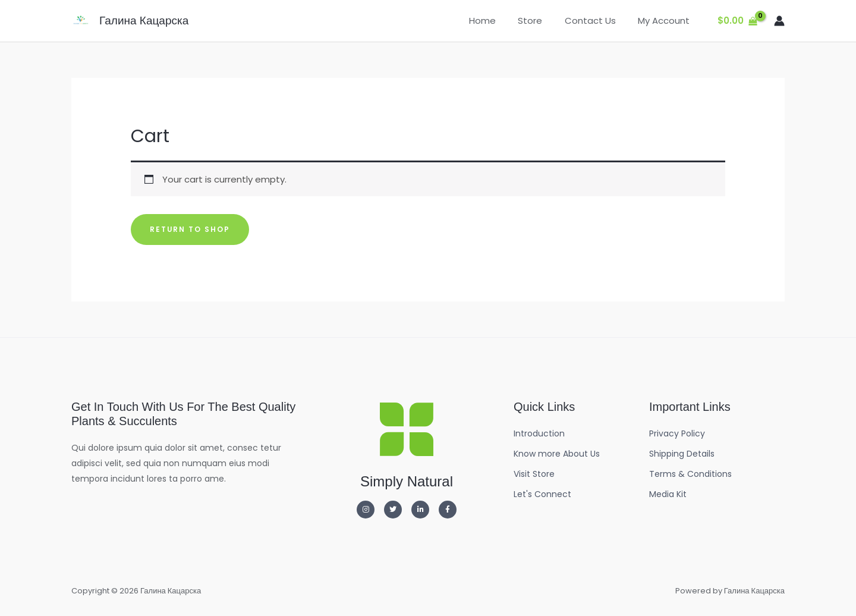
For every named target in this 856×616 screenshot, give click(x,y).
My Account (666, 21)
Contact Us (597, 21)
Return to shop (190, 229)
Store (541, 21)
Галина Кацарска (144, 21)
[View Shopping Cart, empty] (737, 21)
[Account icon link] (779, 21)
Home (498, 21)
